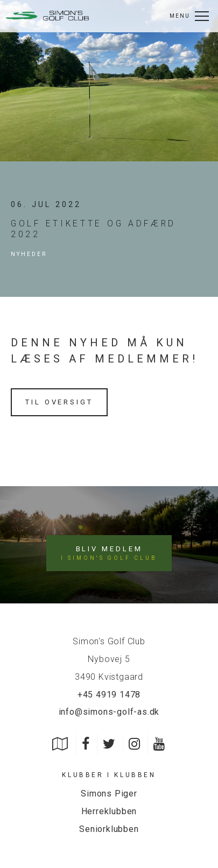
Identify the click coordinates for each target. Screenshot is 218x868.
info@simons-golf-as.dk (109, 712)
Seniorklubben (109, 829)
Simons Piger (109, 794)
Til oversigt (59, 402)
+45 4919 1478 (109, 695)
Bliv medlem (109, 553)
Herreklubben (109, 811)
